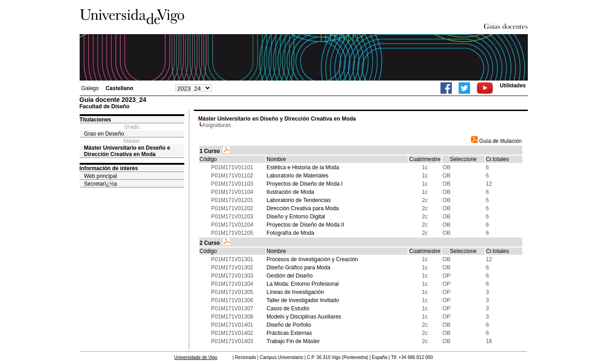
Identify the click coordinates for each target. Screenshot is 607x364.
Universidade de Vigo (196, 357)
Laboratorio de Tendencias (299, 200)
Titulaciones (96, 120)
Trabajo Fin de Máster (293, 341)
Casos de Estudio (288, 308)
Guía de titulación (496, 141)
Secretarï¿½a (101, 184)
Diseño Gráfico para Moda (298, 268)
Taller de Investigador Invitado (303, 300)
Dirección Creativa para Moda (303, 208)
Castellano (119, 88)
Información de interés (109, 168)
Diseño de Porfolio (289, 325)
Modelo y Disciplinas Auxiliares (304, 317)
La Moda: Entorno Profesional (303, 284)
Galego (90, 88)
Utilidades (513, 86)
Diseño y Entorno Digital (296, 217)
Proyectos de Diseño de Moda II (306, 225)
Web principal (101, 176)
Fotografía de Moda (291, 233)
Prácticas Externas (289, 333)
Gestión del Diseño (290, 276)
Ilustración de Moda (291, 192)
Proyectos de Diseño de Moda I (305, 184)
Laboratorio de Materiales (298, 176)
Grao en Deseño (104, 134)
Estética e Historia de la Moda (303, 167)
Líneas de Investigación (295, 292)
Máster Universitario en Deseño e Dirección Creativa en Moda (127, 151)
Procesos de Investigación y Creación (312, 259)
